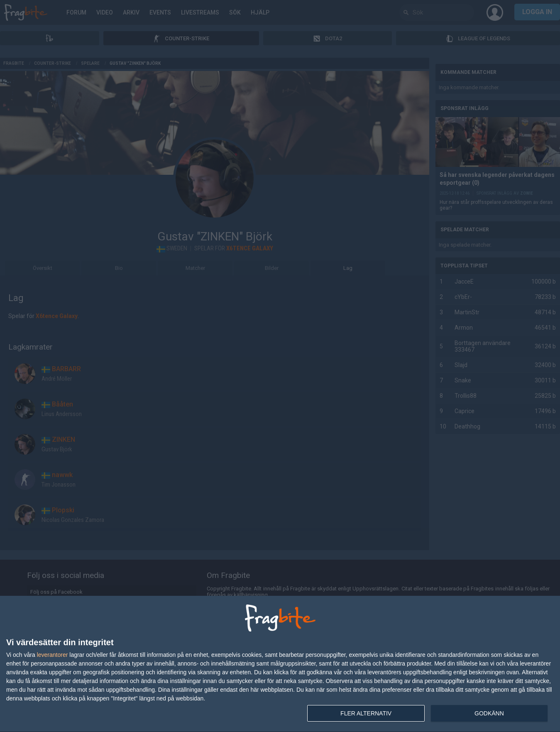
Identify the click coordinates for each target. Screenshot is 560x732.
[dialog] (280, 664)
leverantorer (53, 655)
